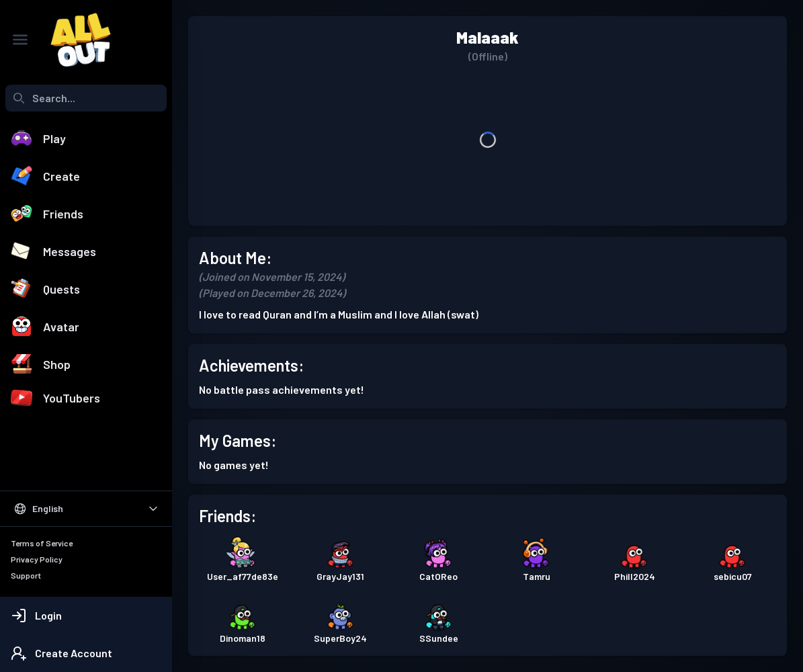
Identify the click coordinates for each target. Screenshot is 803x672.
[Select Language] (86, 509)
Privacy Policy (37, 559)
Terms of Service (42, 543)
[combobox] (86, 98)
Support (26, 575)
